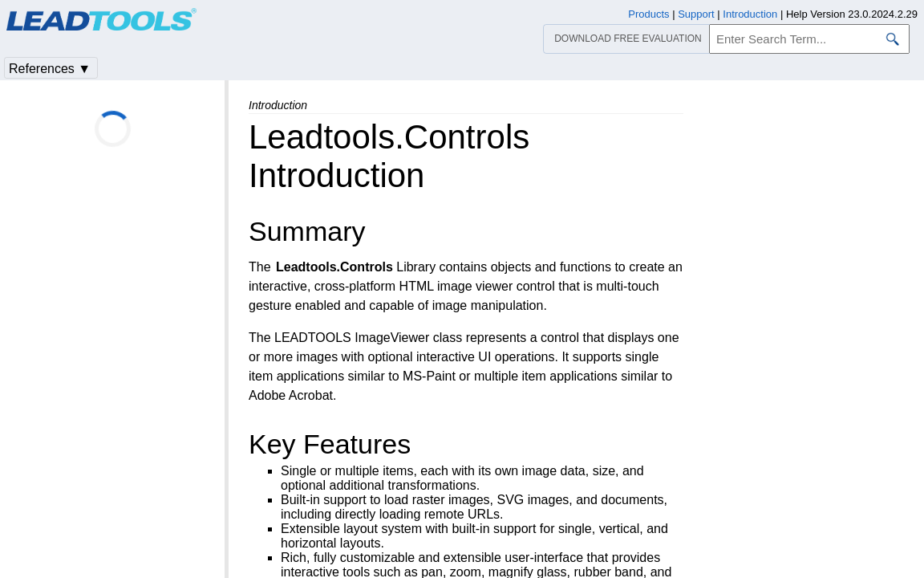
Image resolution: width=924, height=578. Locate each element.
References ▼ (50, 69)
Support (696, 14)
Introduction (750, 14)
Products (648, 14)
